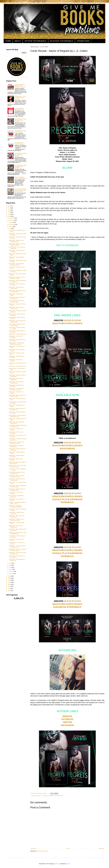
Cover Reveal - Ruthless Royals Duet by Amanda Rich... (18, 426)
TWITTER (67, 722)
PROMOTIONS (83, 41)
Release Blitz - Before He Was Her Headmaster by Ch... (17, 490)
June (10, 563)
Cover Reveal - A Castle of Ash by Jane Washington (17, 325)
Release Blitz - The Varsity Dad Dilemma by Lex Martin (16, 389)
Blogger (68, 864)
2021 (9, 216)
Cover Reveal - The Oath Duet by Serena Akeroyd (17, 298)
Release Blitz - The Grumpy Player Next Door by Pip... (17, 547)
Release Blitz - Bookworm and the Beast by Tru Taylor (17, 278)
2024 (9, 210)
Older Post (101, 849)
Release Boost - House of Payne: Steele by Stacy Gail (20, 98)
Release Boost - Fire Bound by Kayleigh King (16, 446)
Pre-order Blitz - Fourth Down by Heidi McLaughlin (16, 301)
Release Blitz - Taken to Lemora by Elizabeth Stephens (17, 244)
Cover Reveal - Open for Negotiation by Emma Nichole (17, 486)
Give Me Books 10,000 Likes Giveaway (20, 131)
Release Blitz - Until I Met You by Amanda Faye (17, 516)
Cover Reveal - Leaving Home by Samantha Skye (17, 473)
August (11, 226)
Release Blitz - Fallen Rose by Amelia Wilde (16, 379)
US (65, 320)
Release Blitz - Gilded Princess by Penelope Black (17, 480)
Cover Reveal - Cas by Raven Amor (17, 366)
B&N (55, 323)
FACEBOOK (67, 719)
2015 (9, 586)
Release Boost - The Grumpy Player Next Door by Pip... (17, 466)
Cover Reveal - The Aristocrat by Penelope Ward (17, 382)
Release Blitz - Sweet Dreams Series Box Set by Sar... (18, 553)
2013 (9, 591)
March (11, 569)
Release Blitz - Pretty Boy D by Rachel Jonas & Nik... (16, 520)
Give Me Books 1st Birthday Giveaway (19, 109)
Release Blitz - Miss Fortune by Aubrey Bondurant (16, 241)
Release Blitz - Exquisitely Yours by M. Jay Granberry (17, 291)
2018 (9, 580)
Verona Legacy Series (59, 796)
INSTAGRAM (67, 725)
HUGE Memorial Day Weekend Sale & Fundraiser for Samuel (20, 86)
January (11, 574)
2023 (9, 212)
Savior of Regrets (50, 796)
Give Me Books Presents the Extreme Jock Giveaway (21, 120)
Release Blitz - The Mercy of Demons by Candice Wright (18, 550)
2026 (9, 206)
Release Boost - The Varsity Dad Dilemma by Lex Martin (17, 344)
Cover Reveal (37, 796)
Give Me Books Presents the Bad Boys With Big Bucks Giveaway (21, 190)
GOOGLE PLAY (60, 499)
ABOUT (18, 41)
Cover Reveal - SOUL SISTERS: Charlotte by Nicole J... (17, 476)
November (12, 220)
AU (79, 320)
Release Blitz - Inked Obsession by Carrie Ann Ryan (17, 396)
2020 (9, 576)
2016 (9, 584)
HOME (8, 41)
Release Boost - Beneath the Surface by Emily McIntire (18, 533)
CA (75, 320)
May (10, 565)
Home (68, 849)
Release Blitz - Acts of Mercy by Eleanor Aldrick (16, 288)
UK (70, 320)
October (11, 222)
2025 (9, 208)
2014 (9, 589)
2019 (9, 578)
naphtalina (57, 864)
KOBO (62, 323)
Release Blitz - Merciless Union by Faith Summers (17, 409)
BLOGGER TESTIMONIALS (62, 41)
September (12, 224)
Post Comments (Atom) (42, 851)
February (11, 572)
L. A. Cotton (43, 796)
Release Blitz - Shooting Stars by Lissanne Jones (17, 308)
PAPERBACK (67, 502)
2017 (9, 582)
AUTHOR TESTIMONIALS (35, 41)
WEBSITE (67, 716)
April (10, 567)
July (10, 229)
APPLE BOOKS (75, 323)
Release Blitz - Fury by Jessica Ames (18, 334)
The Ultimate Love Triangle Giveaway (19, 143)
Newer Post (33, 849)
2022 (9, 214)
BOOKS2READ (67, 449)
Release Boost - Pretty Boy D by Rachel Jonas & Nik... (16, 443)
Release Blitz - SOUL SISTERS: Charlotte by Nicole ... (16, 264)
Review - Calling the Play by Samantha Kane (21, 178)
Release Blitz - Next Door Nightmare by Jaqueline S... (17, 281)
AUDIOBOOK (76, 499)
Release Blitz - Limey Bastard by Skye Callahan (17, 423)
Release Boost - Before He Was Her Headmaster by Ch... (17, 416)
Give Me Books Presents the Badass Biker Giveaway (21, 167)
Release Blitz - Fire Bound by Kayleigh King (16, 526)
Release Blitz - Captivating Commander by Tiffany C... (16, 506)
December (12, 218)
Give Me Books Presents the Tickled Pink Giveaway (21, 155)
